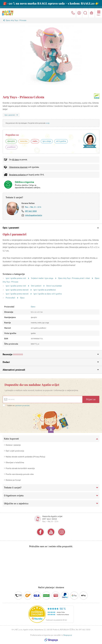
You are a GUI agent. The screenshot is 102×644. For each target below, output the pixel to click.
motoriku (24, 141)
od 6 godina (61, 141)
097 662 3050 (31, 211)
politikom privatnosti (23, 405)
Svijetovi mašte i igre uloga (42, 278)
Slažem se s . (18, 405)
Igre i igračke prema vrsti (16, 278)
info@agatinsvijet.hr (34, 215)
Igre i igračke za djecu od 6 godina (48, 294)
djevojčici (11, 141)
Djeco (22, 298)
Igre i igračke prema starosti (17, 290)
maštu (35, 141)
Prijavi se (91, 399)
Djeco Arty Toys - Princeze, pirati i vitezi (74, 278)
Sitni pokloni (36, 286)
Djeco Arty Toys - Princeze (16, 20)
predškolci (11, 147)
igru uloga (47, 141)
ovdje (48, 123)
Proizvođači (11, 298)
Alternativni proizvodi (51, 370)
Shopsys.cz (68, 635)
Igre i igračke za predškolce (45, 290)
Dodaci (51, 362)
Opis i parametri (51, 228)
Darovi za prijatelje (54, 286)
